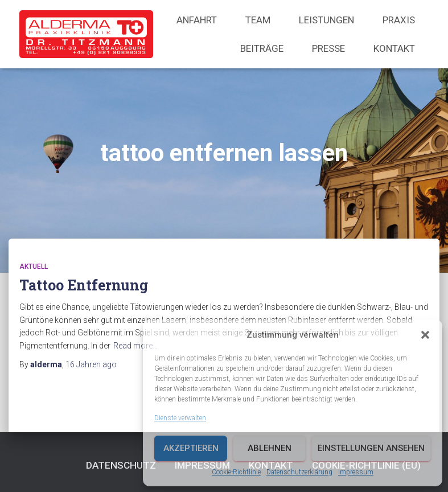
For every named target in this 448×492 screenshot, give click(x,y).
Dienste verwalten (180, 418)
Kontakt (394, 48)
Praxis (399, 20)
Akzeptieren (191, 448)
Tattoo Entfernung (84, 285)
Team (258, 20)
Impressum (356, 472)
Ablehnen (270, 448)
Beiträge (262, 48)
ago (91, 364)
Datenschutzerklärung (299, 472)
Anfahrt (197, 20)
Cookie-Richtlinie (236, 472)
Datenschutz (121, 465)
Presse (328, 48)
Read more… (135, 346)
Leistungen (326, 20)
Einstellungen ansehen (371, 448)
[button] (425, 335)
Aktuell (34, 266)
